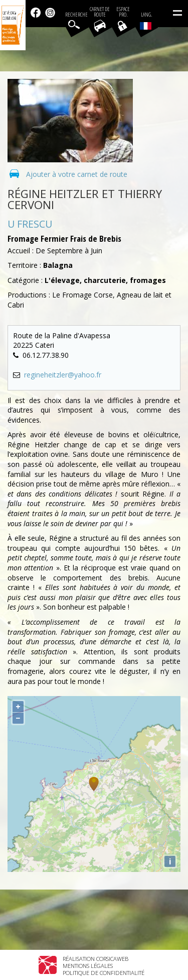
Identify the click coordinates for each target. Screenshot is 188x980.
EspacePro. (123, 12)
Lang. (146, 21)
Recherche (76, 15)
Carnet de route (100, 12)
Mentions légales (88, 966)
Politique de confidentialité (104, 973)
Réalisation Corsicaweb (96, 959)
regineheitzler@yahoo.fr (63, 375)
